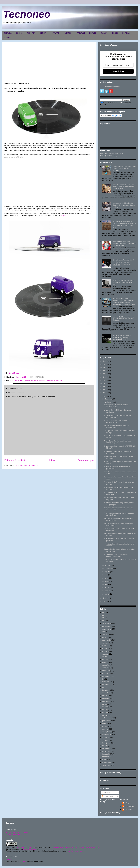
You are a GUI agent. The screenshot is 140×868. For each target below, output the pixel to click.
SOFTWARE (55, 33)
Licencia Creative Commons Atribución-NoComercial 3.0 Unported (75, 847)
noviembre (109, 402)
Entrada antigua (86, 460)
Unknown (128, 809)
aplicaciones (107, 626)
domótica (106, 660)
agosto (107, 572)
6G (103, 618)
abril (106, 584)
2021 (105, 377)
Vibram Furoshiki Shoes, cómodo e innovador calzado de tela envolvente (124, 244)
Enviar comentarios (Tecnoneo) (26, 465)
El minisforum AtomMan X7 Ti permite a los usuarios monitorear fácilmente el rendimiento (123, 263)
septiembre (109, 568)
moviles (105, 707)
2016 (105, 393)
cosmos (105, 654)
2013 (105, 601)
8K (103, 621)
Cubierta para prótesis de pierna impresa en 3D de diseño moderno (124, 168)
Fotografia (106, 671)
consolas (106, 651)
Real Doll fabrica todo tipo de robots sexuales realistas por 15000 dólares (123, 187)
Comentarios (107, 796)
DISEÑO (115, 33)
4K (103, 612)
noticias (105, 712)
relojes (105, 726)
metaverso (106, 698)
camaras (105, 643)
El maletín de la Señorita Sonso (112, 154)
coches (15, 380)
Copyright (23, 861)
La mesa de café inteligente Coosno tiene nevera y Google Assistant (124, 205)
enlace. (63, 216)
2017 (105, 390)
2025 (105, 364)
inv (103, 687)
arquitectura (107, 629)
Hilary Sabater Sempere (25, 847)
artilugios (106, 634)
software (105, 737)
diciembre (108, 399)
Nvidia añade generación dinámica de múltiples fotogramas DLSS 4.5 (122, 337)
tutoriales (106, 757)
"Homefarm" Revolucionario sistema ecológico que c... (117, 442)
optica (104, 715)
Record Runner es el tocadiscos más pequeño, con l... (118, 416)
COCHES (19, 33)
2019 (105, 383)
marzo (107, 588)
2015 (105, 396)
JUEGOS (7, 38)
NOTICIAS (126, 33)
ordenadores (107, 718)
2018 (105, 387)
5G (103, 615)
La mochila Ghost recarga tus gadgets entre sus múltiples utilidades (123, 319)
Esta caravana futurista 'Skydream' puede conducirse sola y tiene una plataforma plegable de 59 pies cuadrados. (124, 301)
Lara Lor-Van (129, 806)
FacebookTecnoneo (112, 87)
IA (103, 679)
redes (104, 723)
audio (104, 637)
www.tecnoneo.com (30, 849)
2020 (105, 380)
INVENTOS (67, 33)
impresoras (106, 682)
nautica (105, 710)
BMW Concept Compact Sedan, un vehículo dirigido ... (117, 421)
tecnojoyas (106, 743)
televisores (106, 751)
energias (105, 668)
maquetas (49, 380)
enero (107, 594)
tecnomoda (58, 380)
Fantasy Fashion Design (109, 156)
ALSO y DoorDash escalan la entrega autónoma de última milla (123, 282)
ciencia (105, 646)
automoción (107, 640)
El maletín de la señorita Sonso (17, 832)
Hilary (127, 803)
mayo (107, 581)
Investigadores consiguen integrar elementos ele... (117, 426)
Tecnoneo (27, 14)
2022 (105, 374)
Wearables (106, 765)
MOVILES (93, 33)
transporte (106, 754)
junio (107, 578)
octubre (108, 565)
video (104, 760)
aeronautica (107, 623)
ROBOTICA (31, 33)
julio (106, 575)
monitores (106, 701)
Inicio (52, 460)
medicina (106, 696)
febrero (107, 591)
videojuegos (107, 762)
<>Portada (10, 860)
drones (105, 662)
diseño (21, 380)
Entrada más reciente (15, 460)
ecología (105, 665)
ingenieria (106, 685)
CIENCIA (43, 33)
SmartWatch (107, 735)
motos (104, 704)
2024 (105, 367)
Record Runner (14, 373)
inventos (41, 380)
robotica (105, 729)
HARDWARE (80, 33)
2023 (105, 371)
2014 (105, 598)
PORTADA (8, 33)
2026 (105, 361)
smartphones (107, 732)
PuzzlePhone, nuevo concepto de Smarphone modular (117, 555)
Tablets (105, 740)
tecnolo (105, 746)
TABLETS (104, 33)
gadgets (27, 380)
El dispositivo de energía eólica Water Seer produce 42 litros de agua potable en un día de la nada (124, 224)
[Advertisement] (49, 64)
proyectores (107, 721)
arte (104, 632)
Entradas (106, 793)
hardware (34, 380)
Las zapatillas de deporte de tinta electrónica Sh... (116, 406)
